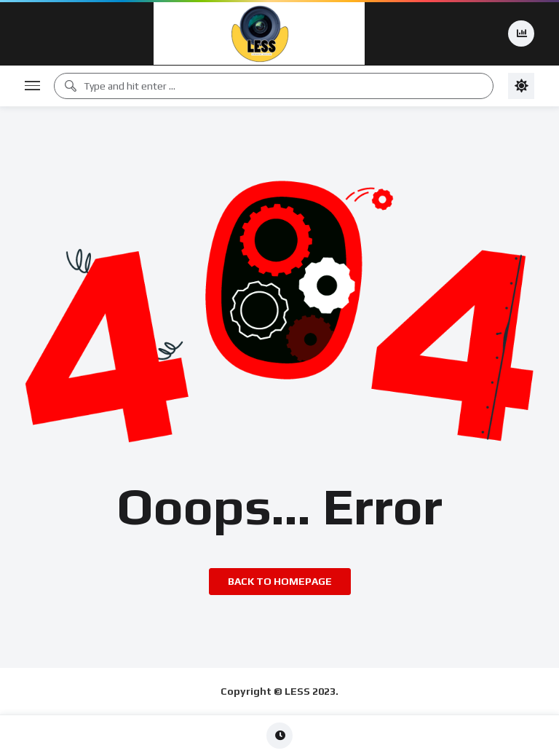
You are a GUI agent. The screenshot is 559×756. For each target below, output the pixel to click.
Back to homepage (280, 581)
